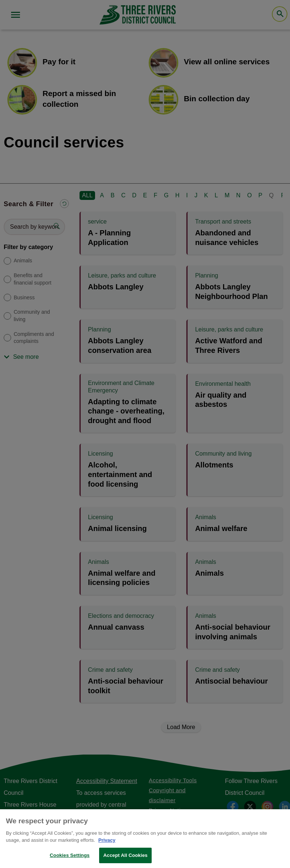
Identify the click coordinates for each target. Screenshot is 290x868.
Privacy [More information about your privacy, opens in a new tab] (107, 845)
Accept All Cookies (125, 860)
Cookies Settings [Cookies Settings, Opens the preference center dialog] (70, 860)
